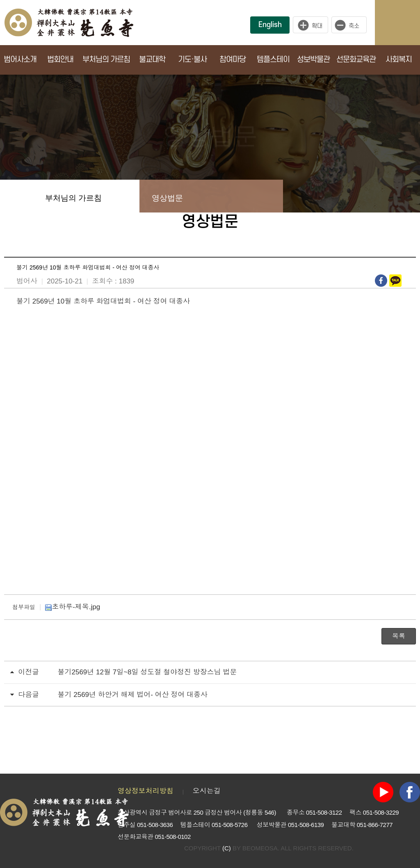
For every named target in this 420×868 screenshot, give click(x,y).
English (270, 25)
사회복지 (399, 60)
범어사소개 (20, 60)
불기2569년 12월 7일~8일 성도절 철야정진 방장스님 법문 (147, 672)
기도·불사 (192, 60)
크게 (310, 25)
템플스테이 (273, 60)
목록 (399, 636)
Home (16, 196)
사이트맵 (406, 23)
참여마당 (233, 60)
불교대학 (152, 60)
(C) (227, 848)
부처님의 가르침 (106, 60)
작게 (351, 25)
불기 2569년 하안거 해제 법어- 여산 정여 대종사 (133, 695)
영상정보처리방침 (146, 791)
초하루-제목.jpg (73, 607)
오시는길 (207, 791)
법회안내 (60, 60)
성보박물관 (313, 60)
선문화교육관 (356, 60)
